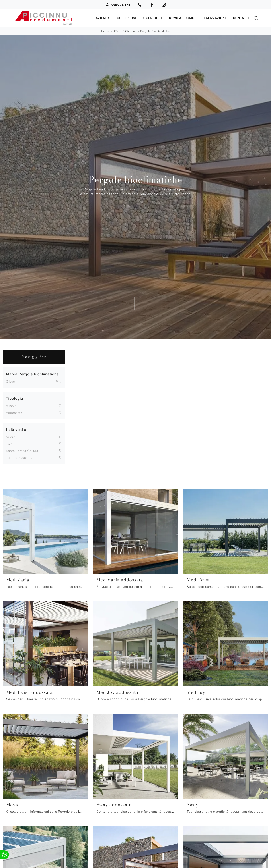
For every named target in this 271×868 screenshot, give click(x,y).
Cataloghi (153, 18)
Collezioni (127, 18)
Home (105, 31)
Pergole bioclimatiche (155, 31)
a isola (11, 406)
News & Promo (182, 18)
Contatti (241, 18)
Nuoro (11, 437)
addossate (14, 413)
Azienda (103, 18)
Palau (10, 444)
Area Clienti (118, 5)
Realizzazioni (214, 18)
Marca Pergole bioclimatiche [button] (32, 374)
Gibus (10, 381)
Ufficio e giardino (125, 31)
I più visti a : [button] (17, 430)
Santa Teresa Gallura (22, 451)
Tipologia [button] (15, 398)
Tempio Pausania (19, 458)
